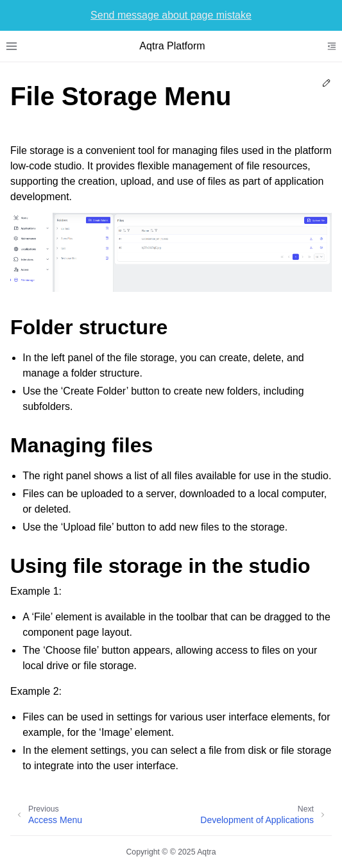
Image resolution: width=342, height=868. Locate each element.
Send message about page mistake (171, 15)
